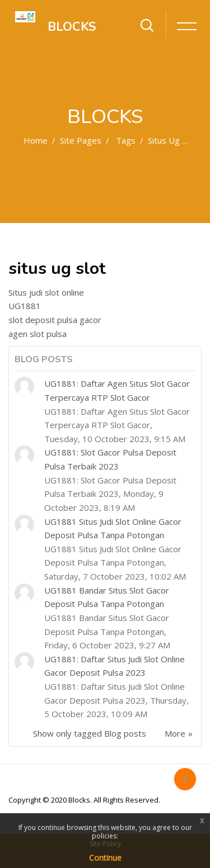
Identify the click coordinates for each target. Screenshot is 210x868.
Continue (105, 858)
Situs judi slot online (46, 292)
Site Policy (105, 844)
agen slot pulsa (38, 334)
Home (36, 140)
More (175, 733)
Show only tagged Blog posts (90, 733)
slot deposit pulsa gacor (55, 320)
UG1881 (25, 306)
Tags (126, 140)
